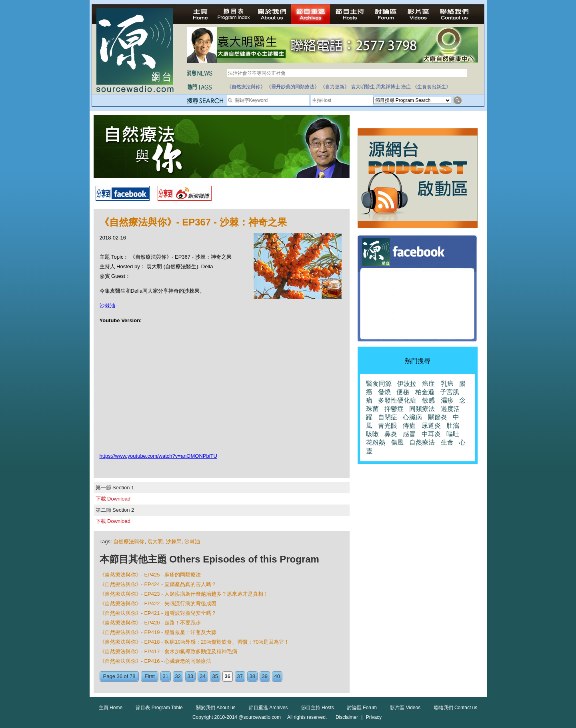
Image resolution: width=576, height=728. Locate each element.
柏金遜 (425, 392)
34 (203, 676)
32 (178, 676)
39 (265, 676)
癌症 (406, 87)
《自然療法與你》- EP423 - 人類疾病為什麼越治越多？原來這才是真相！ (184, 594)
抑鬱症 (394, 409)
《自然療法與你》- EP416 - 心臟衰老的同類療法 (156, 661)
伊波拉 (407, 384)
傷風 (397, 442)
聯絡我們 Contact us (456, 708)
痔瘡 (409, 426)
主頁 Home (111, 708)
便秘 (403, 392)
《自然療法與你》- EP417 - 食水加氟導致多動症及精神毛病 (169, 651)
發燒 (384, 392)
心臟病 (412, 417)
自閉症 (388, 417)
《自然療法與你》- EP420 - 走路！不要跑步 (150, 623)
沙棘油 (107, 306)
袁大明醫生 (363, 87)
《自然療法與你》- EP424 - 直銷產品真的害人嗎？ (158, 584)
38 (252, 676)
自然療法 (422, 442)
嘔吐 (453, 434)
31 (166, 676)
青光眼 (388, 426)
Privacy (374, 717)
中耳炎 (431, 434)
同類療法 (422, 409)
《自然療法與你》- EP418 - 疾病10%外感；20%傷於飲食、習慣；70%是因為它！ (195, 642)
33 (190, 676)
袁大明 (155, 542)
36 (228, 676)
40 (277, 676)
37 (240, 676)
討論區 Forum (362, 708)
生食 (447, 442)
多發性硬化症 (397, 400)
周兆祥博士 (388, 87)
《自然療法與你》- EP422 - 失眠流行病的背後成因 (158, 603)
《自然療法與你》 (246, 87)
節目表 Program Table (159, 708)
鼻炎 (391, 434)
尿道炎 (431, 426)
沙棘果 (174, 542)
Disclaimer (347, 717)
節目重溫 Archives (268, 708)
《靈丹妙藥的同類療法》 (293, 87)
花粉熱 (376, 442)
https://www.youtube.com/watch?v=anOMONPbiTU (158, 456)
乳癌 (447, 384)
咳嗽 (372, 434)
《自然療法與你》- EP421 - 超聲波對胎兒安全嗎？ (158, 613)
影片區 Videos (405, 708)
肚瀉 (453, 426)
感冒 (409, 434)
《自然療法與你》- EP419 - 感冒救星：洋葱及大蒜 (158, 632)
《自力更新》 (335, 87)
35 (215, 676)
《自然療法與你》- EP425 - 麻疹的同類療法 (150, 575)
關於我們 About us (216, 708)
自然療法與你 (129, 542)
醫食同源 (379, 384)
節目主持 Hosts (318, 708)
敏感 (428, 400)
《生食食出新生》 (432, 87)
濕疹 (447, 400)
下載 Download (113, 499)
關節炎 (438, 417)
